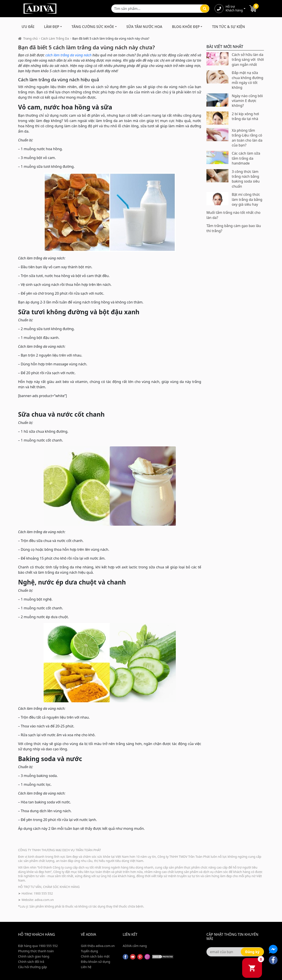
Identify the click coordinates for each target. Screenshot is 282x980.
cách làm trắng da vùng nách (68, 55)
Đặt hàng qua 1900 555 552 (38, 946)
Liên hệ (86, 967)
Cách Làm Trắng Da (55, 38)
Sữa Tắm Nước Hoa (144, 27)
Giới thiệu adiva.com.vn (98, 946)
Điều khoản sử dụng (96, 962)
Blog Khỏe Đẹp (186, 27)
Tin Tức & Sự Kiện (228, 27)
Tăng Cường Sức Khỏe (93, 27)
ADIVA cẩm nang (135, 946)
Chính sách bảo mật (95, 956)
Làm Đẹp (52, 27)
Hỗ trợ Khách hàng (234, 9)
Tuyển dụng (89, 951)
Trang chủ (31, 38)
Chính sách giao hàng (34, 956)
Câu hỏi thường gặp (32, 967)
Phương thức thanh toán (36, 951)
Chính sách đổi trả (31, 962)
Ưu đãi (28, 27)
